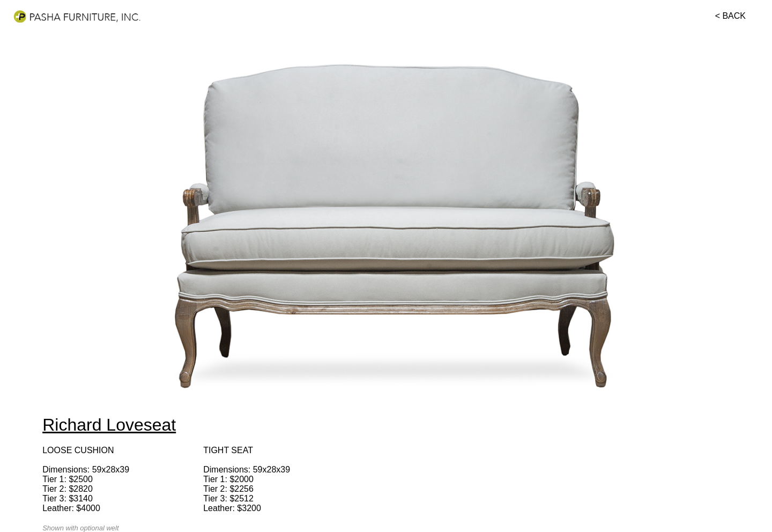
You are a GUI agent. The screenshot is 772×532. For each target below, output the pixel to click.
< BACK (730, 16)
